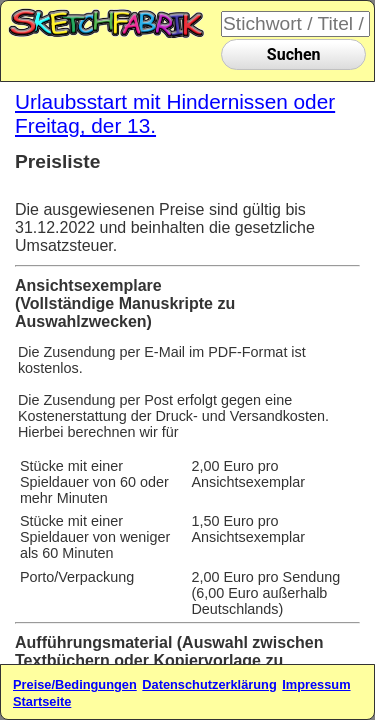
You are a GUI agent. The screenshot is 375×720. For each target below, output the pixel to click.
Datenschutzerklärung (209, 684)
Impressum (316, 684)
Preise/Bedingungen (75, 684)
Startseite (42, 701)
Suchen (294, 54)
